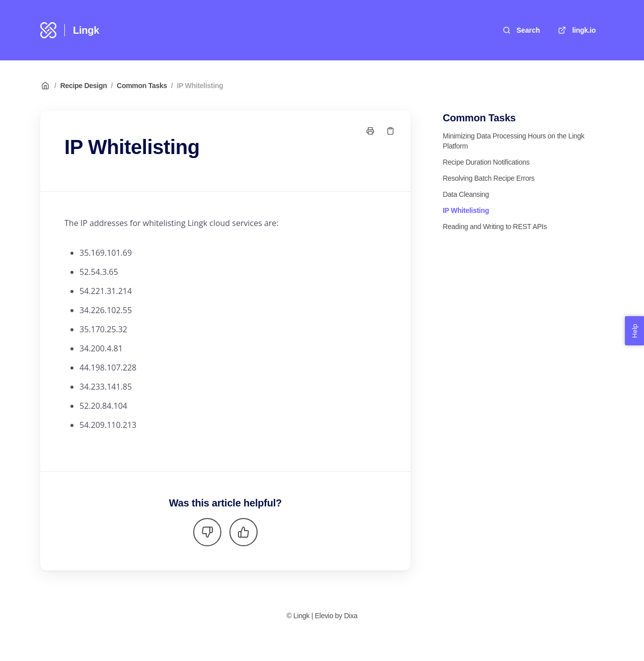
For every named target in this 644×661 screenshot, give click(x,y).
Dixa (351, 616)
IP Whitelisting (200, 86)
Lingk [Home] (86, 30)
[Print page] (370, 131)
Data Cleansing (466, 194)
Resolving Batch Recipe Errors (489, 178)
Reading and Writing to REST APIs (495, 227)
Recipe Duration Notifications (486, 162)
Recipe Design (84, 86)
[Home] (48, 30)
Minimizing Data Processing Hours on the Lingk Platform (514, 141)
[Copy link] (390, 131)
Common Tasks (142, 86)
